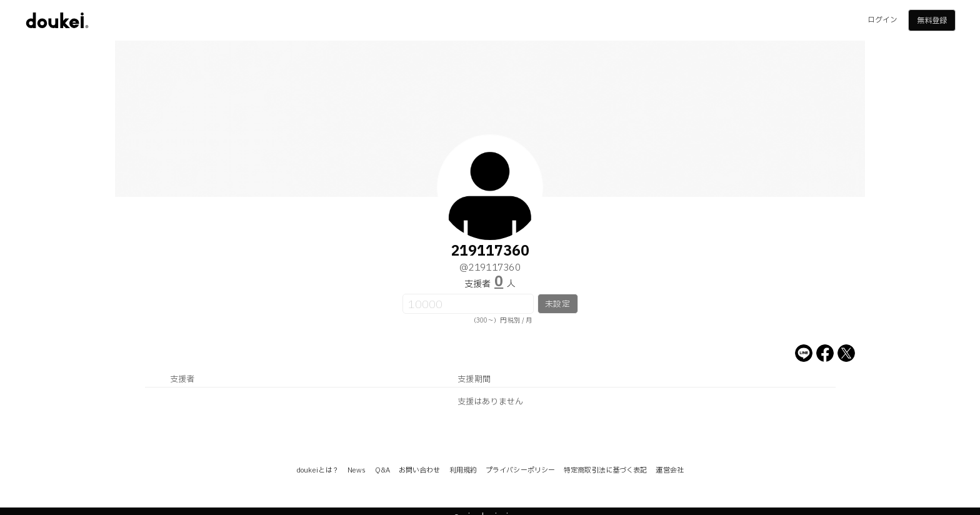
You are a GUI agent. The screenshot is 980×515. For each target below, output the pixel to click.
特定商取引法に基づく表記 (605, 470)
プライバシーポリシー (520, 470)
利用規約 (463, 470)
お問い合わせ (420, 470)
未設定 (557, 304)
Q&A (382, 470)
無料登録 (932, 21)
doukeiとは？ (317, 470)
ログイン (882, 20)
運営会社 (669, 470)
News (357, 470)
